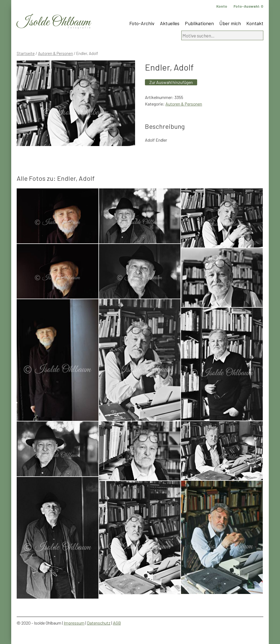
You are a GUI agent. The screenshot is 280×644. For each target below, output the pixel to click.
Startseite (26, 53)
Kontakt (255, 23)
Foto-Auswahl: (248, 6)
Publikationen (199, 23)
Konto (222, 6)
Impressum (74, 623)
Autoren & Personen (56, 53)
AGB (117, 623)
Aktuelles (170, 23)
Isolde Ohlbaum (54, 22)
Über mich (230, 23)
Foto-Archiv (142, 23)
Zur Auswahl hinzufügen (171, 82)
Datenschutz (99, 623)
